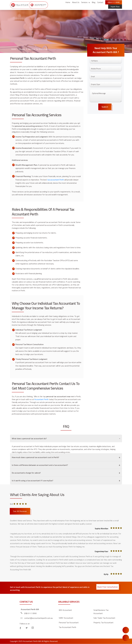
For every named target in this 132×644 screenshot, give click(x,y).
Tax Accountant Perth (67, 627)
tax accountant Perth (56, 180)
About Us (76, 2)
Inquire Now (115, 7)
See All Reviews (20, 511)
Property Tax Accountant (103, 622)
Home (68, 2)
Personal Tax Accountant (38, 49)
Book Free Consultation (108, 587)
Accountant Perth (41, 399)
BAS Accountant (65, 610)
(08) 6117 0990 (114, 2)
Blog (94, 2)
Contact (100, 2)
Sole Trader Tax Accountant (104, 618)
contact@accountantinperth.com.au (38, 618)
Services (84, 2)
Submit (105, 107)
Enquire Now (126, 630)
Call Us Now (126, 638)
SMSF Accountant (66, 618)
